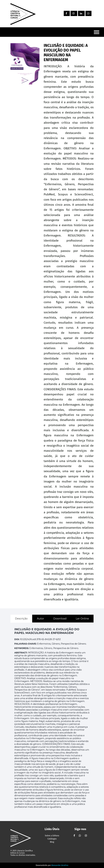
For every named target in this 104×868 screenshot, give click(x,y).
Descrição (21, 619)
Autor (41, 619)
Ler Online (82, 619)
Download (60, 619)
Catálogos (52, 839)
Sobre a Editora (52, 836)
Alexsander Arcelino (60, 865)
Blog (52, 842)
